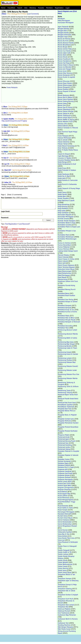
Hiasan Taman (63, 144)
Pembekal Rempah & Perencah (69, 322)
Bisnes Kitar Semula (65, 73)
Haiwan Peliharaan (65, 138)
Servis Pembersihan (65, 524)
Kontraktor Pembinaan (66, 237)
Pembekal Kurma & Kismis (67, 312)
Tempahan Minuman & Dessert (66, 602)
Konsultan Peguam (65, 215)
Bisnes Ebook (63, 57)
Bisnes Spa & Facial (65, 107)
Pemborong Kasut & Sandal (68, 354)
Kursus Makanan (64, 247)
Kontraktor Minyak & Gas (67, 231)
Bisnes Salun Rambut (65, 99)
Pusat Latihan (63, 496)
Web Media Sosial (64, 629)
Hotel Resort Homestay (66, 146)
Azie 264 (7, 131)
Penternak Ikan (63, 443)
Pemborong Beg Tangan (66, 344)
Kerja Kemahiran (64, 204)
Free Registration (11, 224)
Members (49, 8)
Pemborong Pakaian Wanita (68, 378)
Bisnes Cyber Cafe (64, 53)
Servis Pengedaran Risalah (67, 526)
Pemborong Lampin (65, 358)
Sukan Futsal (62, 566)
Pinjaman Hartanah (65, 471)
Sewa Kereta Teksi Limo (66, 538)
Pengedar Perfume (64, 421)
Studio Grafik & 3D (65, 552)
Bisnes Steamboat (64, 109)
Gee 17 (6, 158)
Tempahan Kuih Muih (65, 599)
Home (3, 8)
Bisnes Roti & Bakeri (65, 97)
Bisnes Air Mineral (64, 39)
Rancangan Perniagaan (66, 512)
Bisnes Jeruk (62, 71)
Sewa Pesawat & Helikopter (68, 542)
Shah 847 (8, 170)
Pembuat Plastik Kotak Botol (68, 398)
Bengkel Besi (62, 31)
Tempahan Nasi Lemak (66, 605)
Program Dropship (64, 489)
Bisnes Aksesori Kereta (66, 43)
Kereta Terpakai (63, 198)
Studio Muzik (63, 560)
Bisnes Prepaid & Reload (67, 91)
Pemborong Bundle (65, 346)
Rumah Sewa (63, 516)
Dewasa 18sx (63, 124)
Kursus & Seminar (64, 243)
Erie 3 (5, 145)
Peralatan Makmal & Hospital (68, 451)
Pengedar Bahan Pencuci (67, 411)
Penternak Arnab (64, 437)
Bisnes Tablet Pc (64, 113)
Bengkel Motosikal (65, 35)
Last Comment (33, 14)
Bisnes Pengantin (64, 87)
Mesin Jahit (62, 263)
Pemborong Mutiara (65, 360)
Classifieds (11, 8)
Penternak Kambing (65, 445)
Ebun (5, 107)
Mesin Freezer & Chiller (66, 259)
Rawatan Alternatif (64, 514)
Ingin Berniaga (63, 156)
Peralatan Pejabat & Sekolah (68, 455)
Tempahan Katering (65, 589)
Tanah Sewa (62, 570)
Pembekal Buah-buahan (66, 295)
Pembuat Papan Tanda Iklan (68, 394)
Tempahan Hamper (65, 578)
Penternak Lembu (64, 447)
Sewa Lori (61, 540)
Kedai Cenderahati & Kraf (67, 164)
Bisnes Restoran (63, 95)
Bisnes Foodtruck (64, 59)
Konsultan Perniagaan (66, 22)
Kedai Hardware (63, 174)
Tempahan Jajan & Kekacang (68, 580)
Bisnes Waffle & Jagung (66, 119)
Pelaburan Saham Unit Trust (68, 281)
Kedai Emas (62, 168)
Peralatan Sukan (64, 459)
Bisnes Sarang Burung (66, 101)
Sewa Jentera (62, 536)
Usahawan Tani (63, 623)
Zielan (4, 14)
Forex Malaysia (12, 87)
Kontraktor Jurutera (65, 225)
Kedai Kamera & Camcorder (68, 180)
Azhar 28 (8, 182)
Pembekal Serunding (65, 326)
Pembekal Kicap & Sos (66, 310)
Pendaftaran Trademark (66, 407)
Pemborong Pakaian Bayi (67, 362)
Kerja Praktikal (63, 208)
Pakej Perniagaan (64, 20)
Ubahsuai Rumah (64, 611)
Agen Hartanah (63, 27)
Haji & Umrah (63, 140)
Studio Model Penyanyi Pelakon (66, 557)
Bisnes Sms (62, 105)
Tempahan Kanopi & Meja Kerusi (67, 585)
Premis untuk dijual (65, 481)
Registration (59, 8)
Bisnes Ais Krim (63, 41)
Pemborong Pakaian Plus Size (68, 374)
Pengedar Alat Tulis (65, 409)
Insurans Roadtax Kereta (67, 160)
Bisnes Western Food (65, 121)
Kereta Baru (62, 196)
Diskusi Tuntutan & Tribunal (68, 128)
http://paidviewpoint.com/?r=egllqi (14, 121)
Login (68, 8)
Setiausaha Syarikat (65, 532)
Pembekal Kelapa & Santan (68, 301)
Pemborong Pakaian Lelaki (67, 370)
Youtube (41, 8)
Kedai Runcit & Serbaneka (67, 184)
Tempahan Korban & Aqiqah (68, 595)
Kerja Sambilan (63, 213)
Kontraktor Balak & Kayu (67, 223)
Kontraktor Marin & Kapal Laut (69, 227)
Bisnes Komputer (64, 75)
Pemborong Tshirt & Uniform (68, 386)
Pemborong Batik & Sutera (67, 338)
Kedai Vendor (63, 194)
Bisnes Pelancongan (65, 85)
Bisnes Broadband (64, 45)
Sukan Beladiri (63, 562)
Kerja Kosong (63, 206)
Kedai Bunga (62, 162)
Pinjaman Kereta (64, 475)
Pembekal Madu (64, 316)
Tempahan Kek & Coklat (66, 591)
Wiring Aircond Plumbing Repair (67, 632)
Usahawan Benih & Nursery (68, 619)
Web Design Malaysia (65, 627)
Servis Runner (63, 530)
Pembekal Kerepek (64, 305)
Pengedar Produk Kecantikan (68, 427)
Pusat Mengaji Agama (65, 500)
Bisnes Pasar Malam (65, 83)
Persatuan (61, 18)
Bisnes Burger (63, 47)
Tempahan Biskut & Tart (66, 574)
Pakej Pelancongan (65, 271)
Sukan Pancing (63, 568)
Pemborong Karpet (65, 352)
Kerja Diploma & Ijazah (66, 200)
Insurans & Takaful (65, 158)
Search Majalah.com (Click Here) (67, 12)
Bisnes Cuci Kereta (64, 51)
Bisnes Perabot (63, 89)
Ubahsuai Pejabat (64, 609)
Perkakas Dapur (63, 463)
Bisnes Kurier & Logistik (66, 77)
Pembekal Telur (63, 328)
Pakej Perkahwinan (65, 273)
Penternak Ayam (63, 439)
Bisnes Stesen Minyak (66, 111)
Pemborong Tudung (65, 392)
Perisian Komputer (64, 461)
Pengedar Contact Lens (66, 419)
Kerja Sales (62, 211)
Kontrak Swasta (63, 219)
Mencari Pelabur (64, 255)
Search (20, 8)
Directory (33, 8)
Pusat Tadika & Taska (65, 508)
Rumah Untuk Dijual (65, 518)
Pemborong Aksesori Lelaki (67, 330)
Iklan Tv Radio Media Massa (68, 150)
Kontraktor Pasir (63, 235)
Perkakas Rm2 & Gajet (66, 467)
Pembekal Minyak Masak (67, 320)
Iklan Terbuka (63, 148)
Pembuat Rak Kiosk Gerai (67, 402)
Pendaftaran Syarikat (65, 405)
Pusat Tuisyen (63, 510)
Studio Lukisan (63, 554)
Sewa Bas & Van (64, 534)
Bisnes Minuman (64, 81)
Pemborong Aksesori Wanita (68, 334)
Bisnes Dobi (62, 55)
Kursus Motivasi (64, 249)
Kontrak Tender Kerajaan (67, 221)
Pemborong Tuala (64, 390)
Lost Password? (24, 224)
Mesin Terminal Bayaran (66, 267)
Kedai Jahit (62, 178)
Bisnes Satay (62, 103)
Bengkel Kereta (63, 33)
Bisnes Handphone (65, 61)
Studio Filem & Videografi (67, 546)
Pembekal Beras (63, 293)
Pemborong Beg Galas (66, 342)
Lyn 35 (7, 164)
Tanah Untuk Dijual (65, 572)
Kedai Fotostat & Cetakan (67, 170)
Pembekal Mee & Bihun (66, 318)
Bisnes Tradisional (64, 115)
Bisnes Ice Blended (65, 67)
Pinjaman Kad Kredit (65, 473)
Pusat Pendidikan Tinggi (66, 502)
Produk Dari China (64, 483)
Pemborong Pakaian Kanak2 (68, 366)
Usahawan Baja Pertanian (67, 615)
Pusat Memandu (64, 498)
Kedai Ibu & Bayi (64, 176)
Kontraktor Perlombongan (67, 239)
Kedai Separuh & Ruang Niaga (69, 188)
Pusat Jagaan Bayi (64, 494)
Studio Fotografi (64, 550)
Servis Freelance (64, 520)
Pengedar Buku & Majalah (67, 415)
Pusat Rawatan (63, 506)
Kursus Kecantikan (64, 245)
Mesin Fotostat (63, 257)
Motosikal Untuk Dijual (66, 269)
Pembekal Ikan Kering (66, 299)
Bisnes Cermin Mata (65, 49)
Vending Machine (64, 625)
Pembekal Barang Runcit (67, 289)
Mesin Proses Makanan (66, 265)
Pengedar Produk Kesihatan (68, 431)
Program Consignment (66, 487)
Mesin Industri (63, 261)
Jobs (26, 8)
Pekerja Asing (63, 279)
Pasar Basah (62, 277)
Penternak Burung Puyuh (67, 441)
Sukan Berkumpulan (65, 564)
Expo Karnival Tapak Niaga (67, 132)
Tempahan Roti (63, 607)
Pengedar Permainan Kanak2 (68, 423)
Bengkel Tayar (63, 37)
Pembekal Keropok (65, 308)
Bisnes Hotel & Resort (66, 65)
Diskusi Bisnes (63, 126)
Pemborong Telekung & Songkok (66, 383)
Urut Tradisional (63, 613)
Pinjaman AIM (63, 469)
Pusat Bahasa (63, 492)
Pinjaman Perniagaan (65, 479)
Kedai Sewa (62, 192)
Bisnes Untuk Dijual (65, 117)
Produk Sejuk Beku (65, 485)
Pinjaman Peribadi (64, 477)
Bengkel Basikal (64, 29)
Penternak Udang (64, 449)
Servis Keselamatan (65, 522)
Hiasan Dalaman (64, 142)
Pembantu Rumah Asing (66, 285)
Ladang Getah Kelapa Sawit (68, 251)
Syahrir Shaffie (9, 119)
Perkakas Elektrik (64, 465)
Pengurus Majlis (64, 435)
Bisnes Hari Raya (64, 63)
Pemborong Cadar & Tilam (67, 348)
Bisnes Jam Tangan (65, 69)
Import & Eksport (64, 154)
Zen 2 (5, 113)
